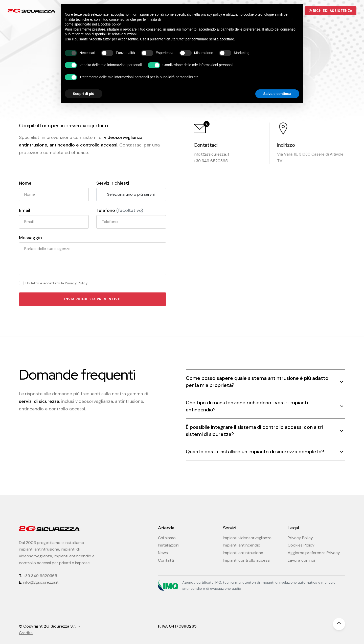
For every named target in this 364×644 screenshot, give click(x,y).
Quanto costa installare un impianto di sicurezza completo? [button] (255, 452)
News (163, 553)
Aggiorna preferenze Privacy (314, 553)
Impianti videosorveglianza (247, 538)
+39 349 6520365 (40, 576)
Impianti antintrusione (243, 553)
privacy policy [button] (212, 14)
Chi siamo (167, 538)
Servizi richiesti (113, 183)
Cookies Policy (301, 545)
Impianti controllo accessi (247, 560)
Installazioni (169, 545)
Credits (26, 633)
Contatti (166, 560)
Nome (25, 183)
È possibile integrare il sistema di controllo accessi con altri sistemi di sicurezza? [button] (254, 431)
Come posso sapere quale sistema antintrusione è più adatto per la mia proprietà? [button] (257, 382)
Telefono (120, 210)
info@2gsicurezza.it (211, 154)
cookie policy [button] (111, 24)
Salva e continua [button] (277, 94)
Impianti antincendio (242, 545)
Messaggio (30, 238)
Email (25, 210)
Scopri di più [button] (84, 94)
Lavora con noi (301, 560)
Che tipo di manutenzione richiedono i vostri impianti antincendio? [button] (247, 406)
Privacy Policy (76, 283)
